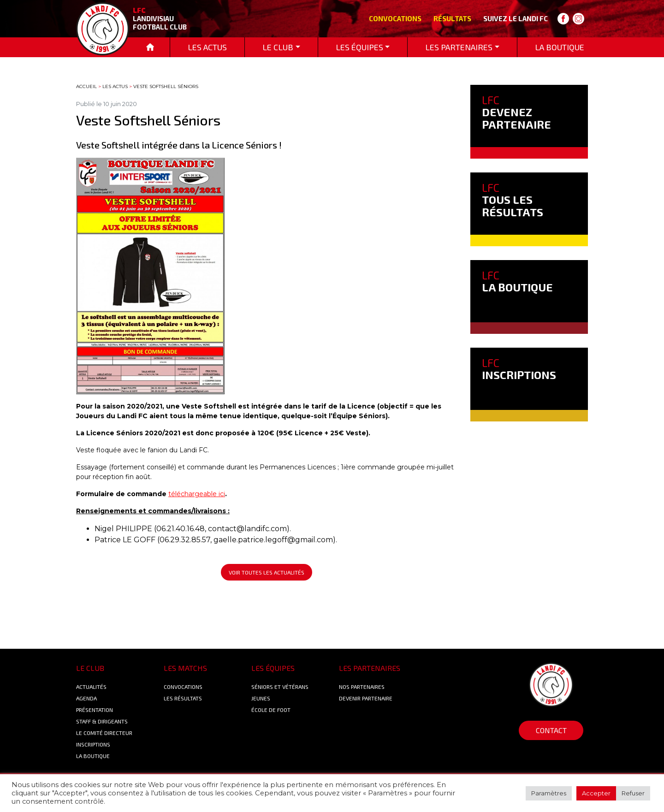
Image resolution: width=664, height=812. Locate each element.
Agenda (86, 698)
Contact (551, 730)
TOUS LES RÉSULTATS (513, 200)
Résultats (452, 18)
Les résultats (183, 698)
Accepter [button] (596, 793)
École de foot (271, 710)
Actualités (91, 687)
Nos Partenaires (362, 687)
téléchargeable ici (197, 494)
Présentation (95, 710)
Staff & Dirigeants (102, 721)
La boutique (93, 756)
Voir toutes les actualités (267, 572)
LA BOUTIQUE (517, 281)
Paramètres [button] (549, 793)
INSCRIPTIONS (519, 369)
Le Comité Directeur (104, 733)
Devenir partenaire (366, 698)
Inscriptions (93, 744)
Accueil (86, 86)
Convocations (395, 18)
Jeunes (261, 698)
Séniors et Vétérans (280, 687)
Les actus (115, 86)
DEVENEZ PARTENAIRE (516, 112)
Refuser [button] (633, 793)
